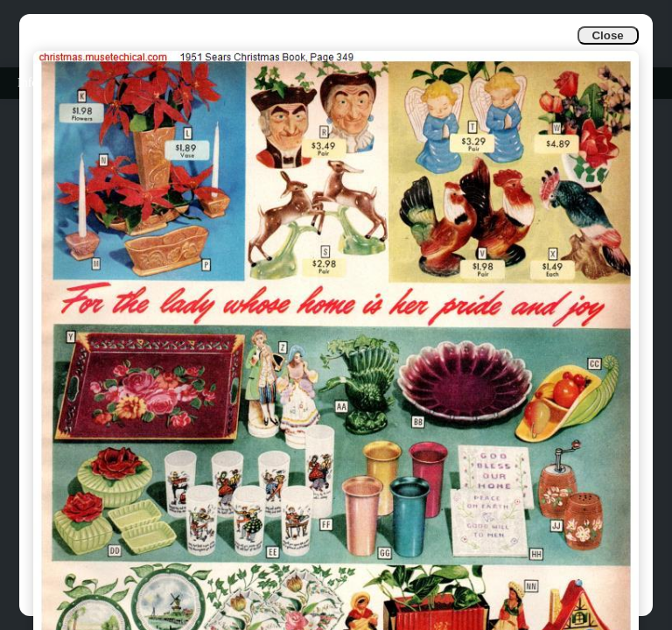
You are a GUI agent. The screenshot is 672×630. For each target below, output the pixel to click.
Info (28, 83)
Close (607, 35)
